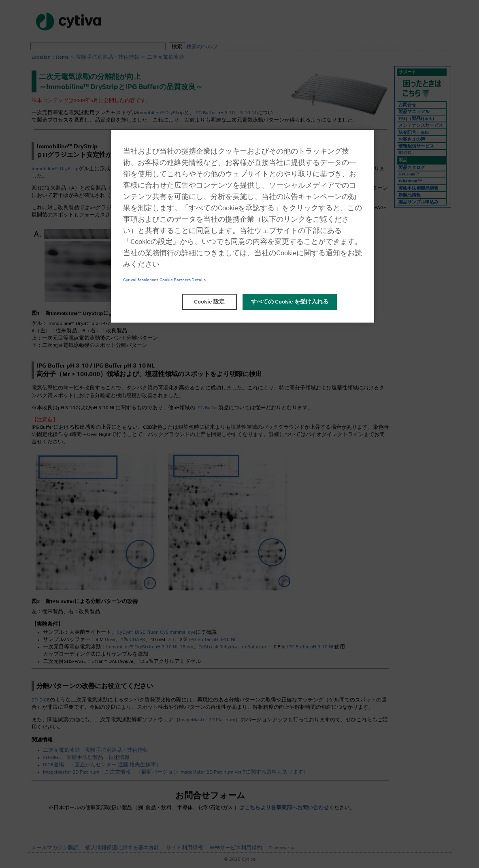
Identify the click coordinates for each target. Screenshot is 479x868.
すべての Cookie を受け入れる (290, 302)
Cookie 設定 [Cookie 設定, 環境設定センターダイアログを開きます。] (209, 302)
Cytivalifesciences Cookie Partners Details (165, 280)
